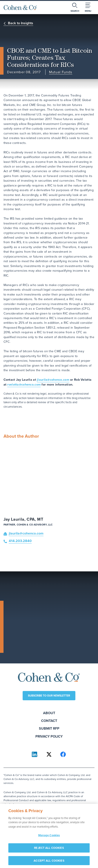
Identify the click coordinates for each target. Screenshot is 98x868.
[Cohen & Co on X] (49, 754)
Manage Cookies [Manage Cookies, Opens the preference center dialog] (49, 837)
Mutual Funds (61, 72)
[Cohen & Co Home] (20, 8)
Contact (49, 721)
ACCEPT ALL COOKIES (49, 862)
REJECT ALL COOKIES (49, 849)
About (49, 713)
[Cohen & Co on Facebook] (63, 754)
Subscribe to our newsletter (49, 696)
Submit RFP (49, 728)
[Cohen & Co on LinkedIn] (35, 754)
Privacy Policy (49, 736)
